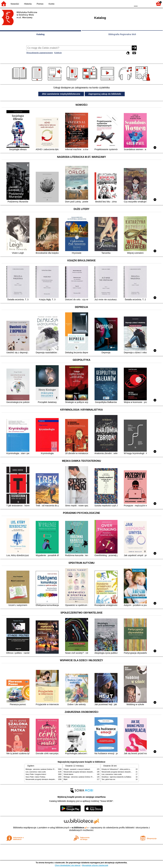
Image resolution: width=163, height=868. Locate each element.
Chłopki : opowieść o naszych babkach (77, 769)
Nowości (15, 4)
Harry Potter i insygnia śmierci (36, 774)
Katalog (41, 34)
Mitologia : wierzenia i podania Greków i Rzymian (42, 769)
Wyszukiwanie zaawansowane (40, 53)
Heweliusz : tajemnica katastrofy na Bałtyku (116, 777)
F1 (141, 3)
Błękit (65, 779)
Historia (28, 4)
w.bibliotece (79, 828)
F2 (148, 3)
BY (129, 3)
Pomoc (40, 4)
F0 (136, 3)
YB (122, 3)
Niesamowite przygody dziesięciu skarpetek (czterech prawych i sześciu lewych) (53, 779)
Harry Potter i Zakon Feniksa (35, 777)
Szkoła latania (68, 774)
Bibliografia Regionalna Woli (122, 34)
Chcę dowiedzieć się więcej (68, 865)
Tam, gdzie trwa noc (108, 779)
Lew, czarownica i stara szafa (36, 772)
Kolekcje (58, 53)
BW (116, 3)
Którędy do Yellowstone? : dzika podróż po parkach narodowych (123, 769)
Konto (51, 4)
